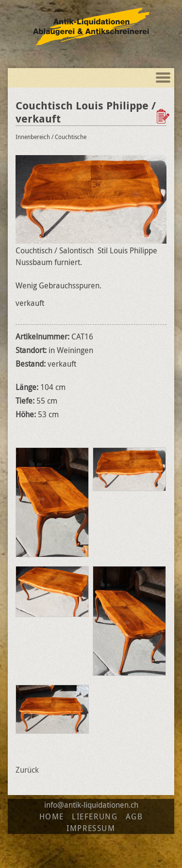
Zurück (27, 770)
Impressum (91, 828)
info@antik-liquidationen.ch (91, 805)
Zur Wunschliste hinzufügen (164, 116)
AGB (134, 816)
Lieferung (95, 816)
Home (52, 816)
